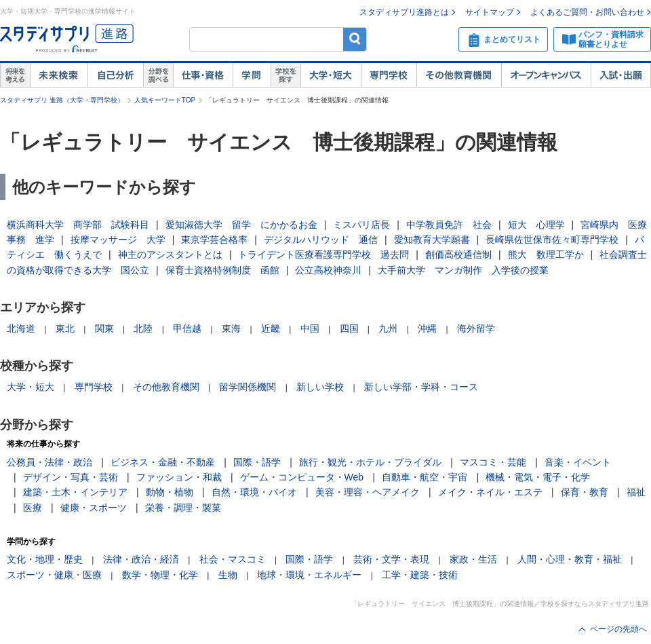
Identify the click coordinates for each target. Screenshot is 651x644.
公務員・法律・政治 (50, 462)
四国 (349, 328)
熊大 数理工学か (546, 254)
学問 (252, 75)
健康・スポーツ (94, 508)
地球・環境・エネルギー (309, 575)
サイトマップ (490, 12)
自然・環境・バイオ (254, 492)
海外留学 (476, 328)
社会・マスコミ (233, 559)
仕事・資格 (203, 75)
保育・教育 (585, 492)
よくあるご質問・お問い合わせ (587, 12)
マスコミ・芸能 (493, 462)
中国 (310, 328)
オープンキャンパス (546, 75)
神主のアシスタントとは (170, 254)
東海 (231, 328)
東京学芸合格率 (214, 240)
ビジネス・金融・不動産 (163, 462)
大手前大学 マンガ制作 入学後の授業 (463, 270)
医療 (33, 508)
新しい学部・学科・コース (421, 387)
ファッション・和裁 (179, 477)
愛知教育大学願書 (432, 240)
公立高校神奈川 (328, 270)
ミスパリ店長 (361, 225)
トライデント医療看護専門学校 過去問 (323, 254)
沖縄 (427, 328)
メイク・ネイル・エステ (490, 492)
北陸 (143, 328)
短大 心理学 (536, 225)
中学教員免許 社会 (449, 225)
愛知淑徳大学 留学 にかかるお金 (241, 225)
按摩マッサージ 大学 (118, 240)
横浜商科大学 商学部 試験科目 (78, 225)
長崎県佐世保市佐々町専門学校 (552, 240)
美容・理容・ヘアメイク (368, 492)
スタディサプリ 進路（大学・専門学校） (62, 100)
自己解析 (115, 75)
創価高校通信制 (458, 254)
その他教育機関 (459, 75)
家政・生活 (473, 559)
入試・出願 (621, 75)
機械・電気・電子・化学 (538, 477)
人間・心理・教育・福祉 (570, 559)
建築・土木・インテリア (75, 492)
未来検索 (59, 75)
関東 (104, 328)
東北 (65, 328)
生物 (228, 575)
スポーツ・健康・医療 (54, 575)
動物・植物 (170, 492)
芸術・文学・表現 (391, 559)
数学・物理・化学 (160, 575)
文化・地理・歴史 (45, 559)
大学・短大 (331, 75)
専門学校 (389, 75)
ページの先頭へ (618, 629)
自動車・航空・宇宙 (425, 477)
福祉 (636, 492)
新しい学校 (320, 387)
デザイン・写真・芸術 (71, 477)
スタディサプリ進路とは (404, 12)
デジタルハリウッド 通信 (321, 240)
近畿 (271, 328)
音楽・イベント (578, 462)
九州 (388, 328)
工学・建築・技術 (420, 575)
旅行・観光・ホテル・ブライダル (370, 462)
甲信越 (187, 328)
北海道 (21, 328)
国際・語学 (257, 462)
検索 (355, 39)
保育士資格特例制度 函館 (222, 270)
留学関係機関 (248, 387)
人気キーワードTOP (165, 100)
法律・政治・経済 (141, 559)
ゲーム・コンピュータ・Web (302, 477)
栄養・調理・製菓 (183, 508)
